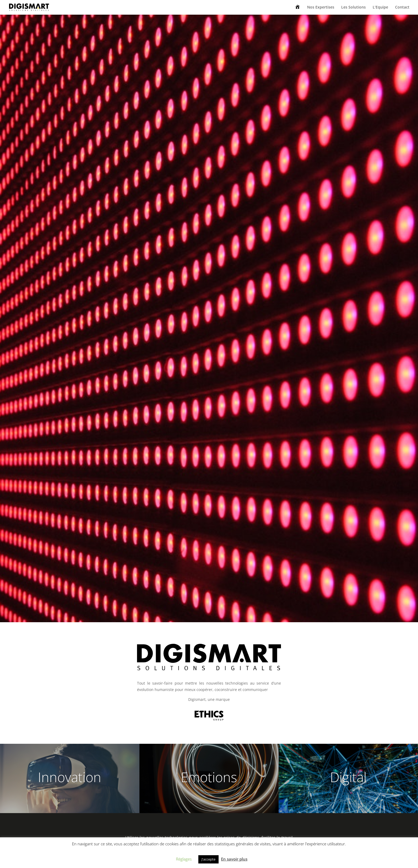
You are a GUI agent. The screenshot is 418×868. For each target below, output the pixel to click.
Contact (402, 7)
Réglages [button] (184, 859)
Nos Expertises (321, 7)
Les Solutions (353, 7)
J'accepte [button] (208, 859)
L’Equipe (380, 7)
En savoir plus (234, 859)
